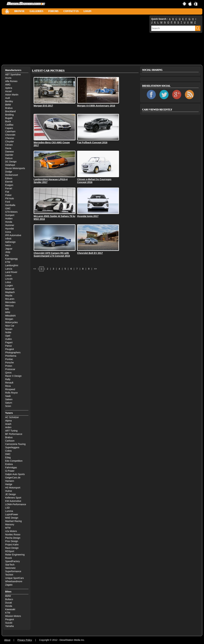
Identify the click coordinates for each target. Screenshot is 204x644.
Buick (8, 121)
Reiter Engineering (15, 555)
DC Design (11, 162)
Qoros (8, 373)
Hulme (9, 491)
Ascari (8, 91)
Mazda (9, 296)
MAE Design (12, 518)
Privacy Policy (25, 640)
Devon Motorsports (15, 168)
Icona (8, 232)
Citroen (9, 145)
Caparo (9, 128)
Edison (9, 178)
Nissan (9, 329)
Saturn (9, 403)
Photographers (13, 352)
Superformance (13, 571)
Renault (9, 383)
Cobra (8, 451)
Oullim (9, 339)
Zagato (9, 585)
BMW (8, 105)
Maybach (10, 292)
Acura (8, 78)
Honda (9, 222)
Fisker (8, 195)
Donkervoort (12, 175)
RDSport (10, 551)
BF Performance (14, 434)
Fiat (7, 192)
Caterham (10, 131)
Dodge (9, 172)
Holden (9, 219)
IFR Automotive (13, 235)
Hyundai (9, 229)
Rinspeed (10, 389)
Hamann (10, 481)
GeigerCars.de (13, 478)
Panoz (9, 346)
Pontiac (9, 359)
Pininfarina (11, 356)
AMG (8, 85)
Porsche (9, 363)
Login (87, 11)
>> (95, 269)
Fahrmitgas (11, 468)
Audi (8, 98)
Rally (8, 379)
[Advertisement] (75, 40)
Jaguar (9, 249)
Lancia (9, 269)
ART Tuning (11, 431)
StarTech (10, 565)
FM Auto (10, 198)
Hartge (9, 484)
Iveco (8, 245)
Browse (19, 11)
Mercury (9, 306)
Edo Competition (14, 461)
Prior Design (12, 541)
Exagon (9, 185)
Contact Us (71, 11)
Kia (7, 255)
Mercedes (10, 302)
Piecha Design (13, 538)
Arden (8, 427)
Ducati (9, 603)
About (7, 640)
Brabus (9, 108)
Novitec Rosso (13, 534)
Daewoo (9, 152)
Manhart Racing (13, 521)
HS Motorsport (13, 488)
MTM (8, 528)
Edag (8, 457)
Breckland (10, 111)
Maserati (10, 289)
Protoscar (10, 369)
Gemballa (10, 205)
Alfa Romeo (11, 81)
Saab (8, 396)
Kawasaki (10, 609)
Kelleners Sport (13, 498)
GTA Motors (11, 212)
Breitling (9, 115)
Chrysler (10, 141)
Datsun (9, 158)
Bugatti (9, 118)
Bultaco (9, 599)
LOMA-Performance (16, 504)
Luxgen (9, 285)
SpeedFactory (12, 561)
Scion (8, 406)
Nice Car (10, 326)
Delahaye (10, 165)
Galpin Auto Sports (15, 474)
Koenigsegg (11, 259)
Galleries (36, 11)
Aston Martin (12, 95)
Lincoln (9, 279)
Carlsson (10, 441)
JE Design (11, 494)
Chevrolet (10, 135)
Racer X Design (13, 376)
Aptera (9, 88)
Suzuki (9, 623)
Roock (9, 558)
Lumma (9, 511)
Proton (9, 366)
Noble (8, 332)
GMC (8, 208)
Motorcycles (11, 322)
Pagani (9, 342)
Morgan (9, 319)
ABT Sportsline (13, 75)
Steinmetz (10, 568)
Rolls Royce (11, 393)
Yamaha (9, 626)
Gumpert (10, 215)
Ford (8, 202)
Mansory (10, 524)
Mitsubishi (10, 316)
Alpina (8, 421)
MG (7, 309)
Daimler (9, 155)
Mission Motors (13, 616)
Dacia (8, 148)
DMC (8, 454)
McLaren (10, 299)
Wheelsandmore (14, 581)
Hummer (10, 225)
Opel (8, 336)
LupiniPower (12, 514)
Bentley (9, 101)
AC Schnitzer (12, 417)
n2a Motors (11, 531)
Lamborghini (12, 265)
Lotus (8, 282)
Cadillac (9, 125)
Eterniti (9, 182)
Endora (9, 464)
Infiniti (8, 239)
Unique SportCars (14, 578)
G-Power (10, 471)
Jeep (8, 252)
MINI (8, 312)
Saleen (9, 399)
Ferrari (9, 188)
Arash (8, 424)
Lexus (8, 275)
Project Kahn (12, 545)
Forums (53, 11)
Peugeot (10, 349)
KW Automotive (13, 501)
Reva (8, 386)
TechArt (9, 575)
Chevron (10, 138)
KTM (8, 262)
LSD (7, 508)
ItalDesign (10, 242)
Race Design (12, 548)
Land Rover (11, 272)
